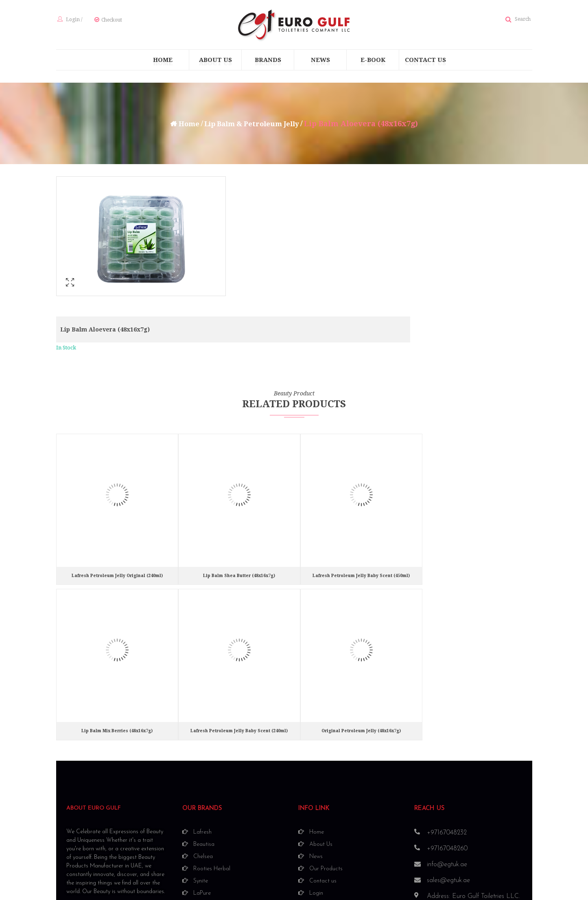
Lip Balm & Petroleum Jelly (253, 125)
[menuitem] (163, 61)
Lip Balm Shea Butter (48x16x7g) (239, 505)
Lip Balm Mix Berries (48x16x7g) (117, 660)
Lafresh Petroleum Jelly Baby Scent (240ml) (239, 660)
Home (184, 125)
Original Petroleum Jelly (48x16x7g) (361, 660)
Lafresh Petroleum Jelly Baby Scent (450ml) (361, 505)
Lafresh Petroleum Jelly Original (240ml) (117, 505)
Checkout (110, 21)
